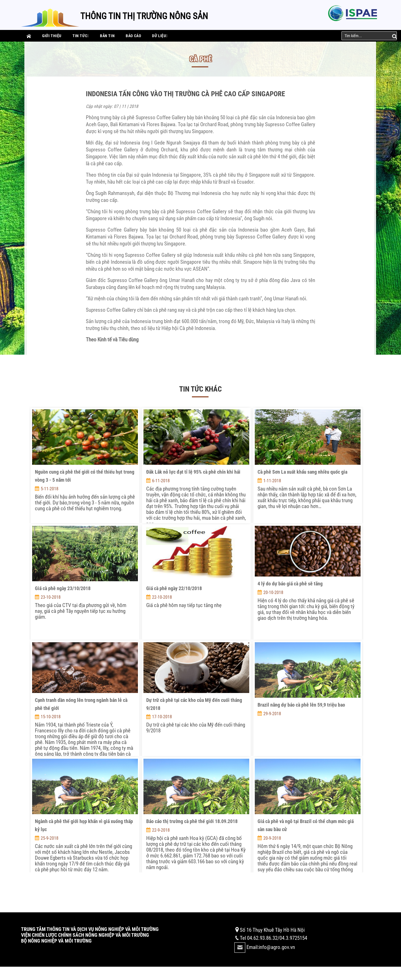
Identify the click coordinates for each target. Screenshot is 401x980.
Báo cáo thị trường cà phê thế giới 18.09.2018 (192, 821)
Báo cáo (133, 36)
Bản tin (107, 36)
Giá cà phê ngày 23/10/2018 (63, 588)
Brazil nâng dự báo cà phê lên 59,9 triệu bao (301, 705)
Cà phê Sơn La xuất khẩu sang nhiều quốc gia (302, 472)
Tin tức (81, 36)
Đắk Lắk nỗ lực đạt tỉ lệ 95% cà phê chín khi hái (193, 472)
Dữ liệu (160, 36)
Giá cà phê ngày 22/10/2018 (174, 588)
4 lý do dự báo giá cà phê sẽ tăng (290, 584)
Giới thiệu (52, 36)
